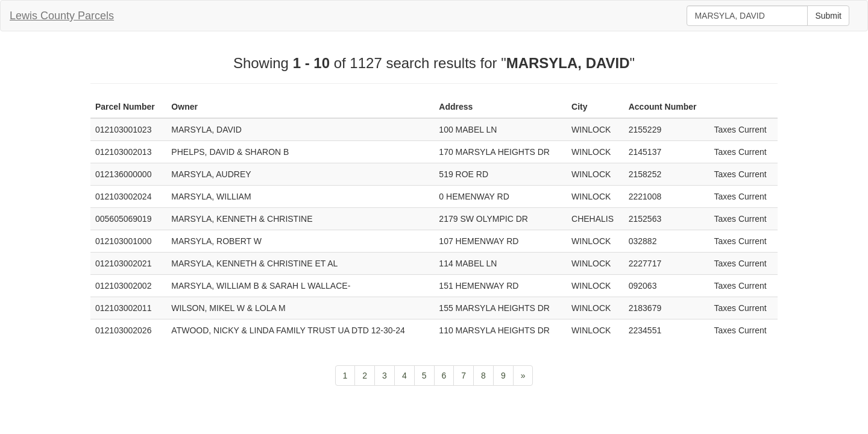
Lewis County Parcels (62, 16)
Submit (828, 16)
